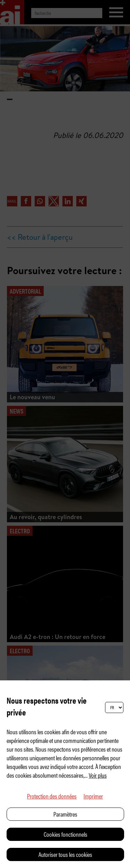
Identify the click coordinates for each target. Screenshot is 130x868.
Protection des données (52, 796)
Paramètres (65, 814)
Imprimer (93, 796)
